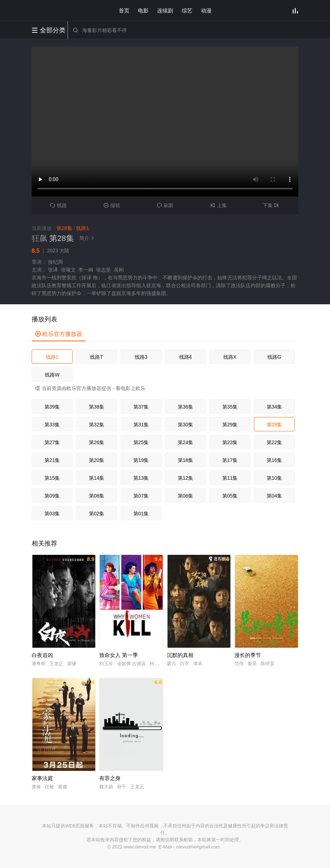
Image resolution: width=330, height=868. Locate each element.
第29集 (230, 425)
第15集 (52, 478)
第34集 (275, 407)
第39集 (52, 407)
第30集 (186, 425)
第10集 (275, 478)
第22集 (275, 442)
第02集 (97, 514)
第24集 (186, 442)
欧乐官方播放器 (59, 334)
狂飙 (39, 238)
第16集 (275, 460)
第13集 (141, 478)
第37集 (141, 407)
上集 (219, 205)
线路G (274, 357)
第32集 (97, 425)
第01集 (141, 514)
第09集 (52, 496)
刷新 (165, 205)
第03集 (52, 514)
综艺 (187, 10)
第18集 (186, 460)
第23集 (230, 442)
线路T (97, 357)
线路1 (52, 357)
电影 (143, 10)
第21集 (52, 460)
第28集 (275, 425)
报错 (112, 205)
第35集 (230, 407)
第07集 (141, 496)
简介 (88, 238)
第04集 (275, 496)
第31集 (141, 425)
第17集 (230, 460)
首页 (124, 10)
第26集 (97, 442)
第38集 (97, 407)
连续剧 (165, 10)
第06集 (186, 496)
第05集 (230, 496)
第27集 (52, 442)
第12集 (186, 478)
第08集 (97, 496)
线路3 (141, 357)
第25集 (141, 442)
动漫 (206, 10)
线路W (52, 375)
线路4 (186, 357)
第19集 (141, 460)
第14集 (97, 478)
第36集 (186, 407)
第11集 (230, 478)
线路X (230, 357)
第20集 (97, 460)
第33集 (52, 425)
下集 (272, 205)
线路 (58, 205)
